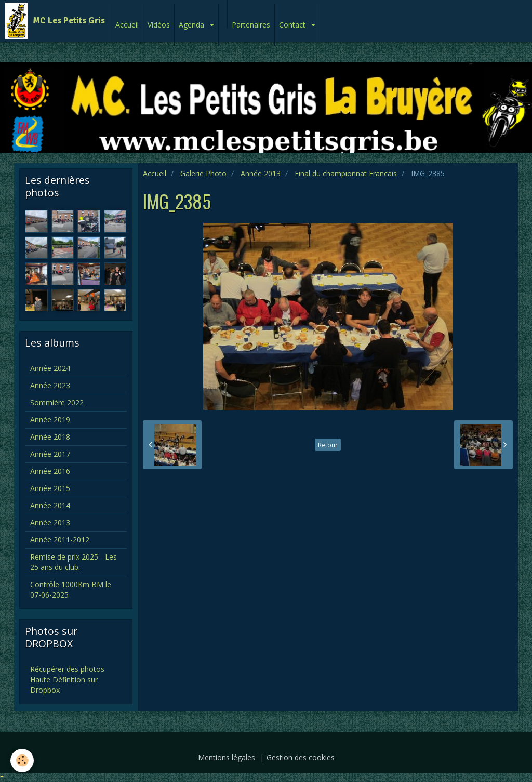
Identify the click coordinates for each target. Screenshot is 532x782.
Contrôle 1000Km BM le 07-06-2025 (71, 589)
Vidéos (159, 25)
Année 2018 (50, 437)
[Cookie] (22, 760)
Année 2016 (50, 471)
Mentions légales (227, 757)
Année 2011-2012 (60, 540)
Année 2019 (50, 420)
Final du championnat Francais (346, 173)
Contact (293, 25)
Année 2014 (50, 505)
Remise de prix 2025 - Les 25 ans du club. (74, 562)
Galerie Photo (203, 173)
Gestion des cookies (301, 757)
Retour (328, 445)
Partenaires (251, 25)
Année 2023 (50, 385)
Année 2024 (50, 368)
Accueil (127, 25)
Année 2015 (50, 488)
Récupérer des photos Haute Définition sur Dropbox (67, 679)
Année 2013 (261, 173)
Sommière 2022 (57, 402)
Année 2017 (50, 454)
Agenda (192, 25)
